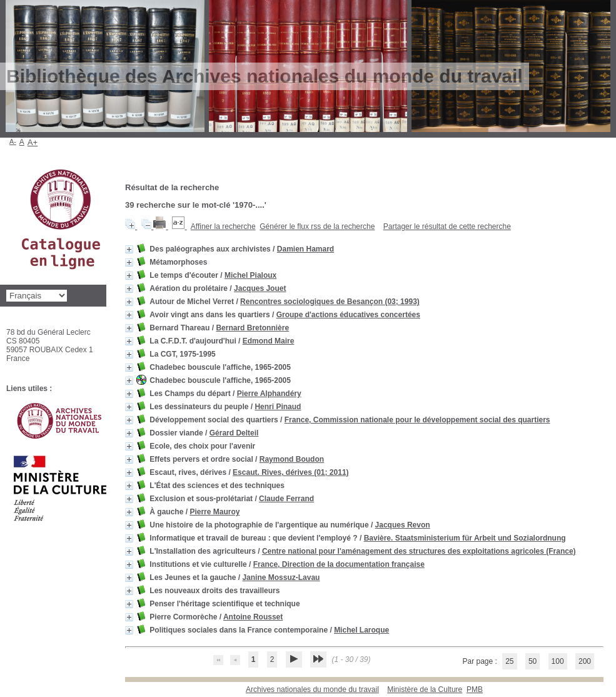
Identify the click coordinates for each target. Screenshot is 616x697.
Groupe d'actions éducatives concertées (348, 315)
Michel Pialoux (250, 275)
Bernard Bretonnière (252, 328)
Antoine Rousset (253, 617)
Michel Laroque (361, 630)
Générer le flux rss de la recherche (317, 226)
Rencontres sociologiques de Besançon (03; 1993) (330, 302)
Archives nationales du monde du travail (312, 689)
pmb (475, 689)
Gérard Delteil (234, 433)
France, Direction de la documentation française (339, 564)
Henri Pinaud (278, 407)
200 (585, 661)
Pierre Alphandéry (269, 394)
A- (13, 141)
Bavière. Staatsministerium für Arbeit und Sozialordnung (465, 538)
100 (558, 661)
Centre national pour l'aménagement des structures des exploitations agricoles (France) (419, 551)
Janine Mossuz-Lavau (281, 577)
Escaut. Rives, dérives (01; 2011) (290, 472)
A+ (33, 142)
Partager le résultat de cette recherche (447, 226)
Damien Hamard (305, 249)
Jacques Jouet (260, 288)
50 (533, 661)
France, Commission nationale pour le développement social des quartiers (417, 420)
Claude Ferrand (286, 499)
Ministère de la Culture (425, 689)
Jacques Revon (403, 525)
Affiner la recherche (223, 226)
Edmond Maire (269, 341)
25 (509, 661)
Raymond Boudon (292, 459)
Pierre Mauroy (215, 512)
